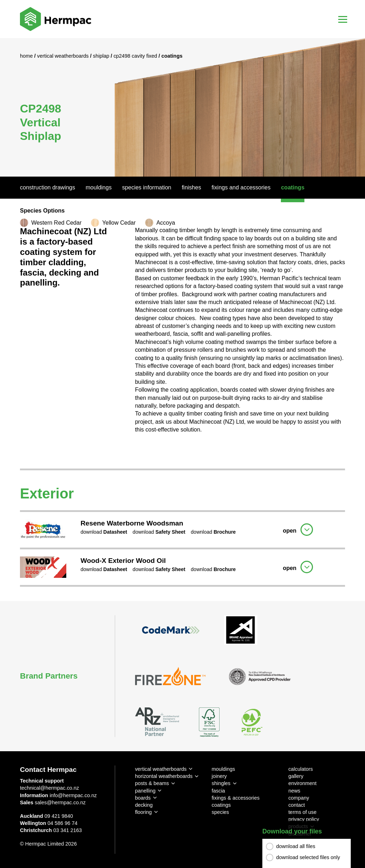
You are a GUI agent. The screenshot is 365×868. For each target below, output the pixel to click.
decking (144, 805)
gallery (296, 776)
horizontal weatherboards (164, 776)
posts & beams (152, 783)
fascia (219, 791)
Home (27, 56)
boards (143, 798)
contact (297, 805)
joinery (219, 776)
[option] (182, 107)
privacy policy (304, 819)
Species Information (147, 187)
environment (302, 783)
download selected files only (308, 857)
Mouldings (99, 187)
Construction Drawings (48, 187)
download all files (296, 846)
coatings (221, 805)
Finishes (191, 187)
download (104, 532)
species (220, 812)
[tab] (182, 529)
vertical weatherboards (161, 769)
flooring (143, 812)
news (294, 791)
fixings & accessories (236, 798)
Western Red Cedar (56, 223)
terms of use (302, 812)
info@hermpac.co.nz (73, 795)
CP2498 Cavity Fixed (136, 56)
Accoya (166, 223)
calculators (301, 769)
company (299, 798)
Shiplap (102, 56)
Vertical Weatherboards (64, 56)
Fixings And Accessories (241, 187)
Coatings (293, 187)
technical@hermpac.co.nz (50, 788)
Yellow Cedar (119, 223)
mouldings (223, 769)
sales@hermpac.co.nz (60, 802)
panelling (145, 791)
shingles (221, 783)
